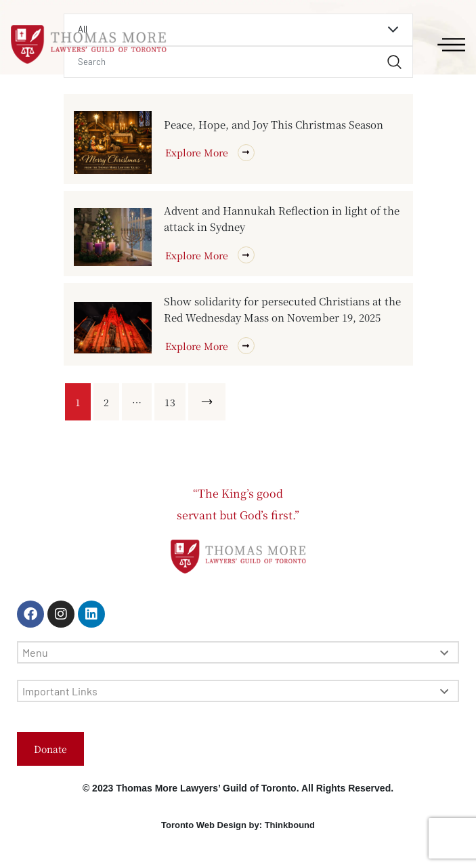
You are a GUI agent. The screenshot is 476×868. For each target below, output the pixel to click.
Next (209, 402)
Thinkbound (290, 825)
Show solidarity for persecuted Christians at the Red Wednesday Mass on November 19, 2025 (282, 309)
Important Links (235, 691)
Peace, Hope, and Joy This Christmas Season (274, 124)
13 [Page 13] (170, 402)
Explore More (210, 153)
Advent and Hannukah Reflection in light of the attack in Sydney (282, 218)
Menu (235, 652)
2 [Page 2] (106, 402)
